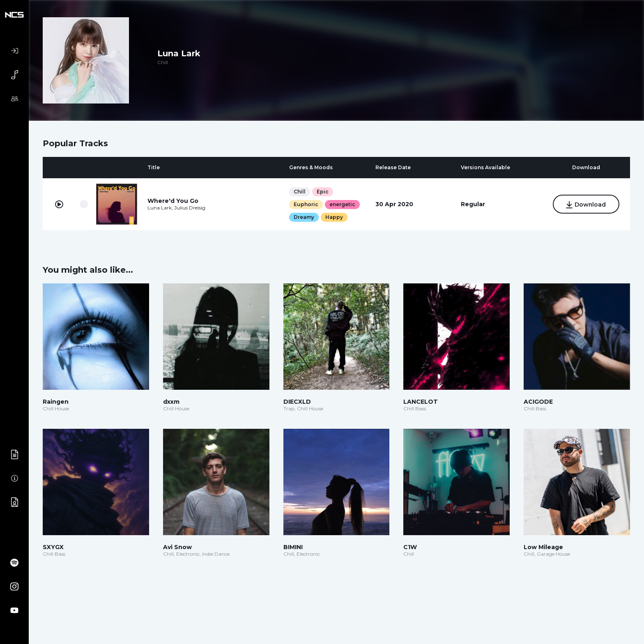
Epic (323, 192)
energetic (342, 204)
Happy (334, 217)
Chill (300, 192)
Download (586, 205)
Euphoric (306, 204)
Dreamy (304, 217)
